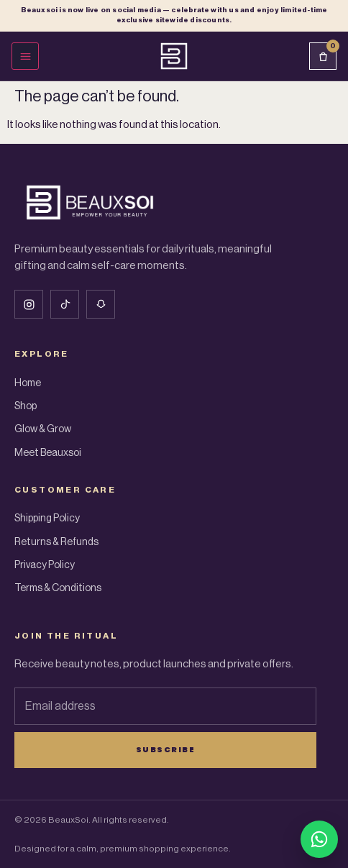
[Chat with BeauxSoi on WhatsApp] (319, 839)
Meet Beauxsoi (48, 453)
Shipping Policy (47, 518)
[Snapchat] (101, 304)
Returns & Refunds (56, 542)
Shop (26, 406)
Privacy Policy (45, 565)
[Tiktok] (65, 304)
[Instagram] (29, 304)
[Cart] (323, 56)
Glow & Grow (43, 429)
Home (28, 383)
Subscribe (166, 749)
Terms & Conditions (58, 588)
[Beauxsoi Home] (174, 56)
